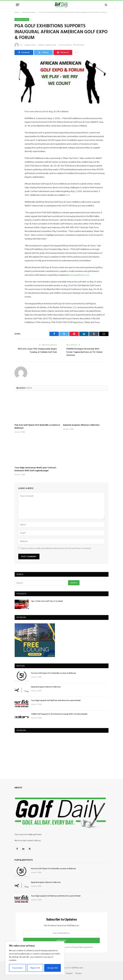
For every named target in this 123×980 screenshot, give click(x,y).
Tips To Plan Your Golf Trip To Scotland (47, 601)
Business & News (22, 20)
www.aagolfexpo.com (79, 275)
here (68, 195)
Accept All (52, 968)
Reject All (35, 968)
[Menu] (18, 5)
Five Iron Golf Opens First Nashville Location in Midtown (37, 427)
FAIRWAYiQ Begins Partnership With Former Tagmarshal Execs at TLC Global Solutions (84, 352)
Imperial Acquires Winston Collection (81, 425)
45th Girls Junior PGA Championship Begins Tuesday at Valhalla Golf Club (37, 351)
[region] (35, 958)
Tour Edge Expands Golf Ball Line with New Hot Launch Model (56, 701)
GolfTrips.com (77, 968)
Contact (69, 973)
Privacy (79, 973)
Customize (17, 968)
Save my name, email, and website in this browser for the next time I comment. (56, 548)
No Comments (65, 45)
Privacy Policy (78, 947)
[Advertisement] (35, 753)
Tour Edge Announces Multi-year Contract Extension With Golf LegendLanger (35, 469)
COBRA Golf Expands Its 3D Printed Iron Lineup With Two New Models (59, 714)
